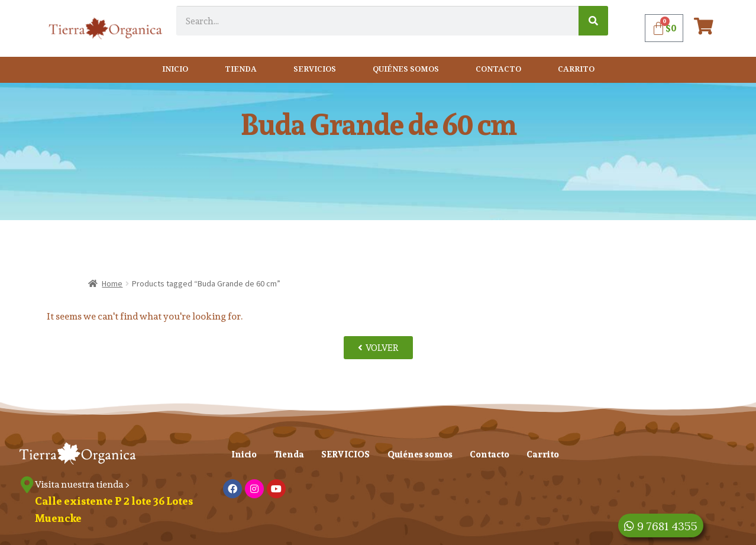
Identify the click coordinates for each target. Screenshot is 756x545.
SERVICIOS (315, 70)
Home (112, 283)
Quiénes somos (406, 70)
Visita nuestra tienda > (84, 484)
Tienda (241, 70)
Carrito (576, 70)
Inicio (175, 70)
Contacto (498, 70)
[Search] (593, 21)
